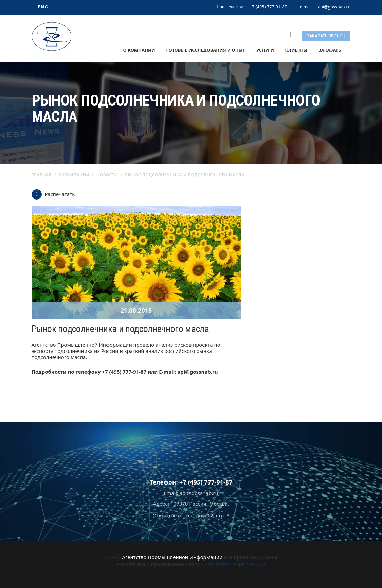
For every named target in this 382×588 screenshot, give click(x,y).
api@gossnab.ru (334, 7)
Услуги (265, 50)
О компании (139, 50)
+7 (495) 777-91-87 (268, 7)
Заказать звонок (326, 36)
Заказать (330, 50)
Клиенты (296, 50)
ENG (43, 7)
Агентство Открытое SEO (234, 564)
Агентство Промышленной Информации (172, 557)
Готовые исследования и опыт (206, 50)
